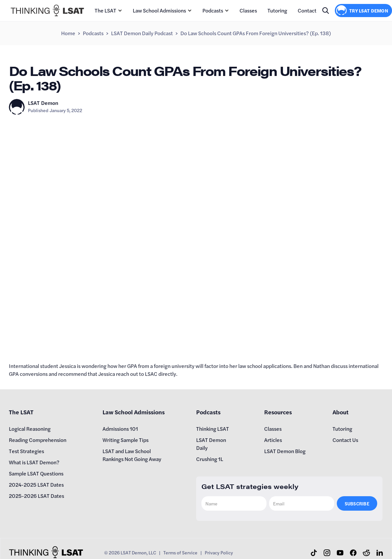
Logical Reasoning (30, 429)
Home (68, 33)
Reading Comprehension (38, 440)
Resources (278, 412)
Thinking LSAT (213, 429)
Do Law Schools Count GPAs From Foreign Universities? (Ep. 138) (256, 33)
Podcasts (213, 10)
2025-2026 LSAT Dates (36, 496)
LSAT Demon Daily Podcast (142, 33)
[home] (47, 11)
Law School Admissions (159, 10)
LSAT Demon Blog (285, 451)
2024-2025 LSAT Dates (36, 485)
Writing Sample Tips (126, 440)
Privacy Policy (219, 552)
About (341, 412)
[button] (108, 11)
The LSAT (105, 10)
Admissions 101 (120, 429)
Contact (307, 10)
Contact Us (345, 440)
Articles (273, 440)
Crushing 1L (210, 459)
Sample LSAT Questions (36, 473)
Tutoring (277, 10)
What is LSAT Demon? (34, 462)
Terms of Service (180, 552)
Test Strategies (26, 451)
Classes (248, 10)
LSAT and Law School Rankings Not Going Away (132, 455)
